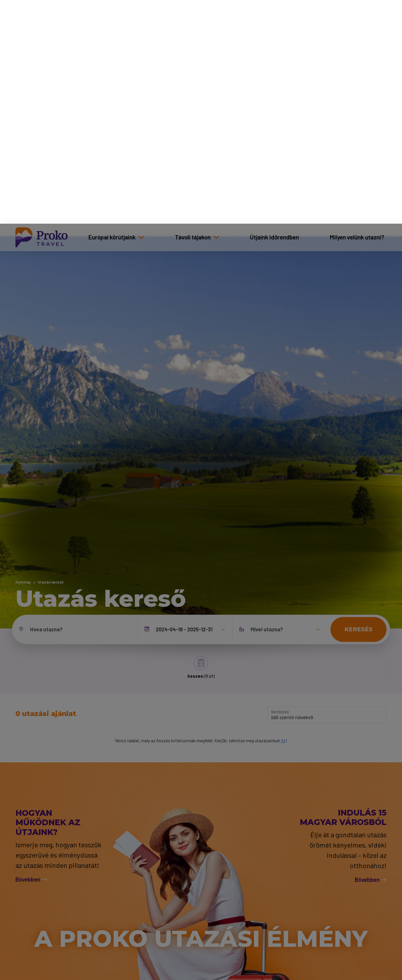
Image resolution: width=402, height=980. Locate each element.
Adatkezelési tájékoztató (181, 953)
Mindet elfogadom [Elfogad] (327, 949)
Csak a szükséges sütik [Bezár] (327, 930)
